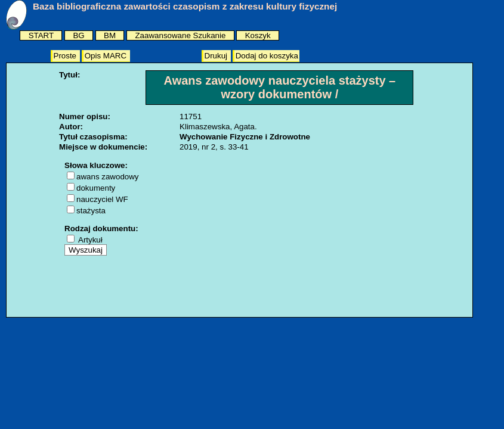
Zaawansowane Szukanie (180, 35)
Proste (66, 56)
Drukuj (217, 56)
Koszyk (258, 35)
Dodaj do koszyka (267, 56)
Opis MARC (107, 56)
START (41, 35)
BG (78, 35)
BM (110, 35)
